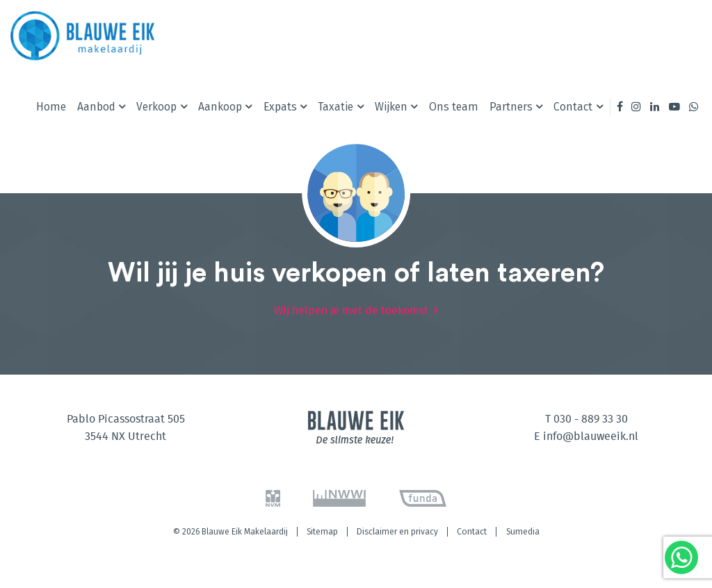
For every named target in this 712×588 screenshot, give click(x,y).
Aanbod (96, 107)
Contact (573, 107)
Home (51, 107)
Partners (511, 107)
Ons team (454, 107)
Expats (280, 107)
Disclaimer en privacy (397, 532)
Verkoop (156, 107)
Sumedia (523, 532)
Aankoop (220, 107)
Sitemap (322, 532)
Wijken (391, 107)
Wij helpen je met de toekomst (351, 311)
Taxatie (335, 107)
